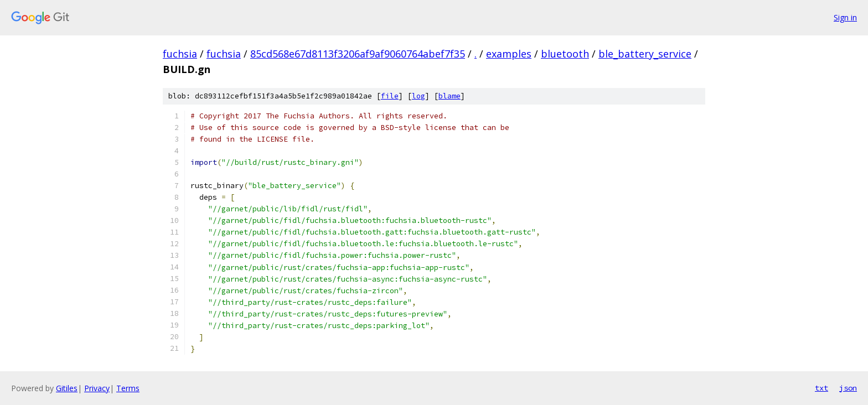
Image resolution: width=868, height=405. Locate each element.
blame (449, 96)
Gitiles (67, 388)
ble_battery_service (645, 54)
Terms (128, 388)
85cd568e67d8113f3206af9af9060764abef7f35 (358, 54)
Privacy (97, 388)
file (390, 96)
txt (821, 388)
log (418, 96)
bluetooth (565, 54)
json (848, 388)
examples (509, 54)
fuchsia (180, 54)
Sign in (845, 17)
